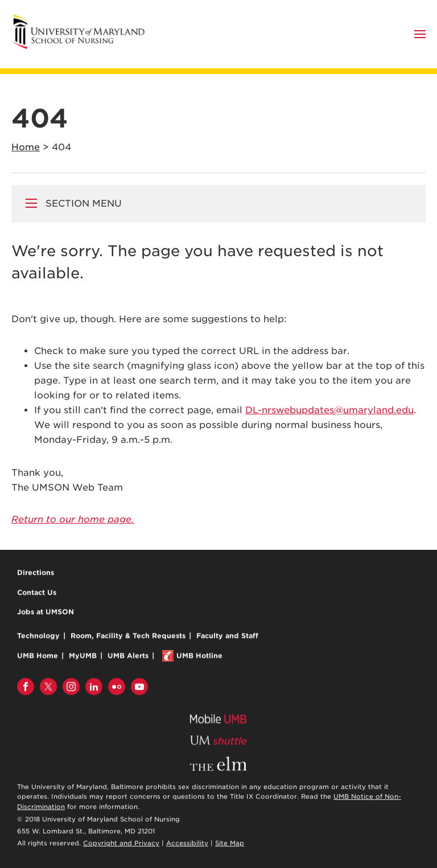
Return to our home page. (73, 519)
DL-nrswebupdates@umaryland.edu (329, 410)
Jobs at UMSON (46, 612)
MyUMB (83, 656)
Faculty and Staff (227, 636)
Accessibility (187, 844)
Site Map (230, 844)
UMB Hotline (199, 656)
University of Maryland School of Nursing (83, 18)
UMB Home (38, 656)
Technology (38, 636)
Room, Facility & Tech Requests (128, 636)
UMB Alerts (128, 656)
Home (26, 147)
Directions (36, 573)
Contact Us (37, 593)
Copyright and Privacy (121, 844)
